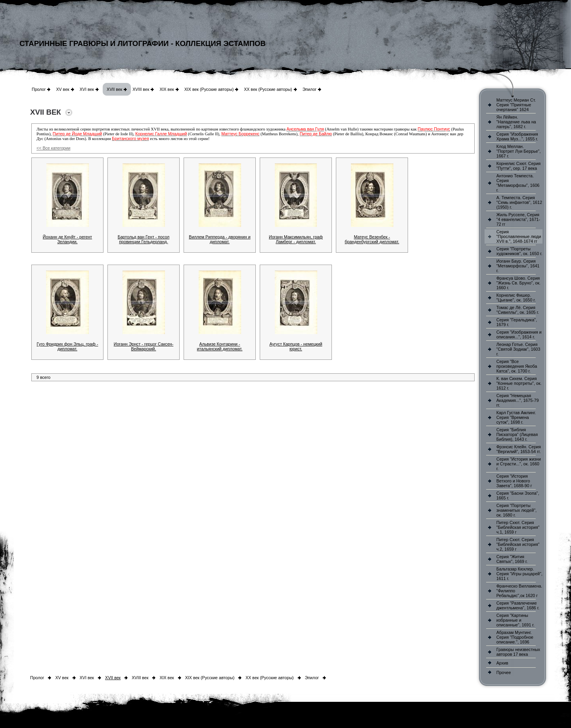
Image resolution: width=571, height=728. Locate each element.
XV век (62, 89)
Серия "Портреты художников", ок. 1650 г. (519, 251)
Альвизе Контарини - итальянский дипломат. (220, 346)
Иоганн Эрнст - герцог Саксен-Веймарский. (144, 346)
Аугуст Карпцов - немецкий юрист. (296, 346)
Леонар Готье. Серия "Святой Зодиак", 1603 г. (518, 349)
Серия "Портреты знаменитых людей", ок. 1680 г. (516, 510)
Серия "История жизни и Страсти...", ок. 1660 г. (519, 464)
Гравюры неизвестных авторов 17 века (518, 652)
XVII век (114, 89)
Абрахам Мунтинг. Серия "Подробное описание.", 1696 (515, 637)
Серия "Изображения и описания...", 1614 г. (519, 334)
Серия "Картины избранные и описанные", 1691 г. (515, 620)
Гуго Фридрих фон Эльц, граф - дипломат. (68, 346)
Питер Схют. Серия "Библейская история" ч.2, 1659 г (518, 544)
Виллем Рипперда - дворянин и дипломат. (219, 239)
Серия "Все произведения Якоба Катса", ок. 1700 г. (517, 366)
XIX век (167, 89)
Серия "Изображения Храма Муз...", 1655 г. (517, 136)
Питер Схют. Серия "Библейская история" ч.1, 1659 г (518, 527)
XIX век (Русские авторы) (209, 89)
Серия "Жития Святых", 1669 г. (512, 559)
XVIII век (141, 89)
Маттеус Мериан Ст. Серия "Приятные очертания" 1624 (516, 105)
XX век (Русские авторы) (268, 89)
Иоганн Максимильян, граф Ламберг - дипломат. (296, 239)
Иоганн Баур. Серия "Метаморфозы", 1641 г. (518, 266)
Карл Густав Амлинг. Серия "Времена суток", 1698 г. (516, 417)
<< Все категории (53, 148)
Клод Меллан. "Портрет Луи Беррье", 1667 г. (519, 151)
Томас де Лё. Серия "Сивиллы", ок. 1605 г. (518, 310)
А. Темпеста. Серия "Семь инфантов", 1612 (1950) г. (519, 202)
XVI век (87, 89)
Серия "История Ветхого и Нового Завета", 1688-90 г (514, 481)
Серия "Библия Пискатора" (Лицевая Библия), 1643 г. (517, 434)
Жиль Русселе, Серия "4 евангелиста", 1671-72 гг (518, 219)
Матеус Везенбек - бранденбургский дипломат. (372, 239)
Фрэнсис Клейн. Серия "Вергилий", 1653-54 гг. (519, 449)
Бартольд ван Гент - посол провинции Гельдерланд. (144, 239)
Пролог (39, 89)
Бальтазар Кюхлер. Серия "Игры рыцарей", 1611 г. (519, 574)
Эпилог (310, 89)
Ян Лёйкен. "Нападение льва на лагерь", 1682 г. (516, 122)
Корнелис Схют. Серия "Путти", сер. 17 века (519, 166)
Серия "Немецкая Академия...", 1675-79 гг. (518, 400)
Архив (502, 663)
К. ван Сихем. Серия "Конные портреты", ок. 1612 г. (519, 383)
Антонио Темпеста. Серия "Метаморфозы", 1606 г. (518, 183)
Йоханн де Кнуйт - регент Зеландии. (67, 239)
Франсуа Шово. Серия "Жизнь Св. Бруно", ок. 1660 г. (518, 283)
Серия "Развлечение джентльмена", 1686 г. (518, 605)
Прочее (504, 672)
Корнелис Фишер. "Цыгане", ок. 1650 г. (516, 298)
